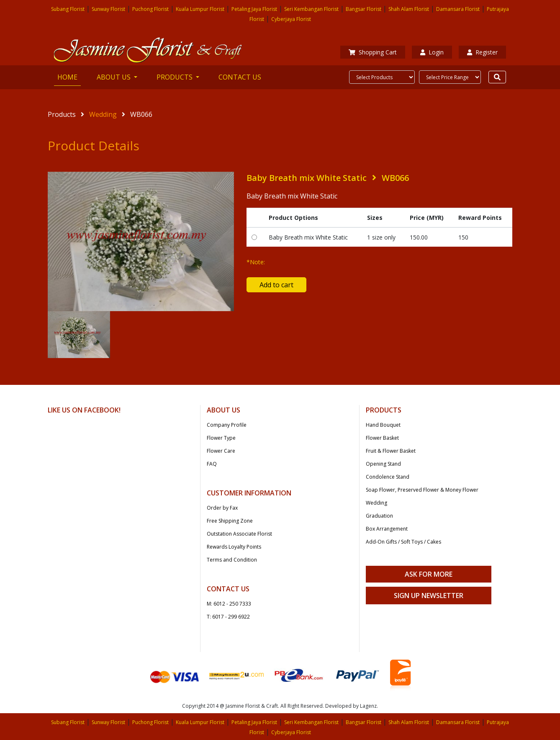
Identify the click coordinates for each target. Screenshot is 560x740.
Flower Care (221, 451)
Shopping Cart (373, 52)
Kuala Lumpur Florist (200, 9)
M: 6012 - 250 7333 (229, 604)
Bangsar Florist (363, 9)
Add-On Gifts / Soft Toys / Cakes (403, 542)
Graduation (379, 516)
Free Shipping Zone (230, 521)
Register (482, 52)
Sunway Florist (108, 9)
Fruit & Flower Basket (391, 451)
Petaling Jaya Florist (254, 9)
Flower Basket (382, 438)
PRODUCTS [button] (175, 77)
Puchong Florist (150, 9)
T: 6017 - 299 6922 (228, 617)
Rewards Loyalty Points (234, 547)
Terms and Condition (232, 560)
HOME (69, 77)
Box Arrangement (387, 529)
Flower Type (221, 438)
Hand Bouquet (383, 425)
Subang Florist (68, 9)
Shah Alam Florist (409, 9)
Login (432, 52)
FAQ (212, 464)
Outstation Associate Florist (239, 534)
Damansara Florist (458, 9)
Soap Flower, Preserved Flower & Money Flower (422, 490)
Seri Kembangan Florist (311, 9)
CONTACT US (240, 77)
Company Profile (227, 425)
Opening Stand (383, 464)
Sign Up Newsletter (429, 596)
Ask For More (429, 574)
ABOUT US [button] (114, 77)
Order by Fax (222, 508)
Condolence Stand (388, 477)
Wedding (103, 114)
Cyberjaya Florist (291, 19)
